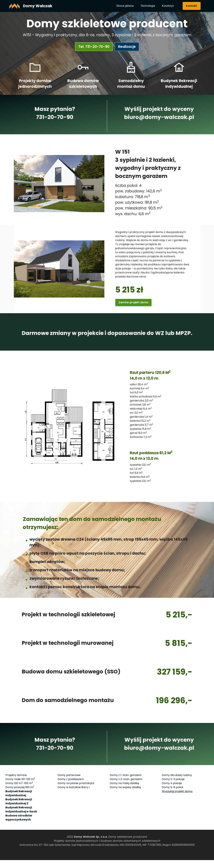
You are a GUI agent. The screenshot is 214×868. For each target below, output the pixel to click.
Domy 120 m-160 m (19, 816)
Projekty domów (16, 808)
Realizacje (128, 47)
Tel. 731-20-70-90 (93, 47)
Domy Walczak (38, 6)
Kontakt (192, 6)
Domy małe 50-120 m (20, 812)
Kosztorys (168, 6)
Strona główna (125, 6)
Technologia (148, 6)
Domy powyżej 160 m (20, 820)
